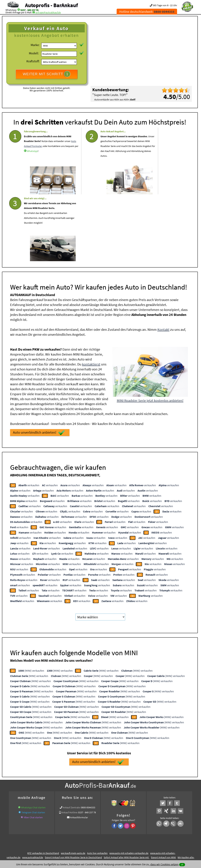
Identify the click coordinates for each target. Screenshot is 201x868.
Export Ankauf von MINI (163, 789)
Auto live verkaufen (97, 785)
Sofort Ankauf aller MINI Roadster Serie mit (126, 789)
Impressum (116, 833)
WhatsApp (46, 156)
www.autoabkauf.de (33, 789)
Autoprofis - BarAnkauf (51, 5)
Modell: (34, 53)
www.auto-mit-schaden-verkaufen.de (129, 785)
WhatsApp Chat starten (33, 739)
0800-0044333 (88, 739)
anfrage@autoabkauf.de (48, 12)
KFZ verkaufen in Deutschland (43, 785)
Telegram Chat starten (33, 744)
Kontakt (163, 261)
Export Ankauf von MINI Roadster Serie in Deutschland (73, 789)
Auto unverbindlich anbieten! (39, 364)
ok (182, 865)
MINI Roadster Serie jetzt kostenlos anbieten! (150, 332)
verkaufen (29, 417)
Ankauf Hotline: (69, 744)
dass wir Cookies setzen (164, 864)
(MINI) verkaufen (31, 602)
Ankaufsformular (79, 749)
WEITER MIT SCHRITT (47, 74)
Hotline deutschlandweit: (147, 12)
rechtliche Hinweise (98, 833)
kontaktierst (91, 296)
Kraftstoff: (33, 61)
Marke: (35, 45)
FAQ (126, 833)
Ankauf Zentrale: (72, 739)
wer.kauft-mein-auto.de (73, 785)
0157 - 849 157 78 (29, 10)
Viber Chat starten (33, 749)
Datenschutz (79, 833)
